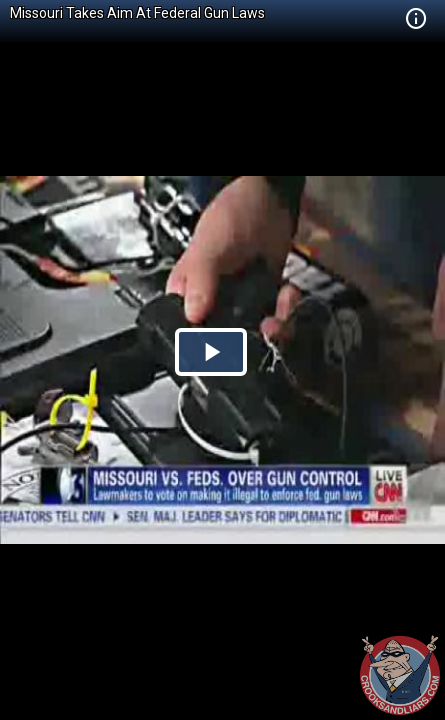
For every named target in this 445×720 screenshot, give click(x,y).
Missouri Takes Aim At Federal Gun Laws (137, 13)
